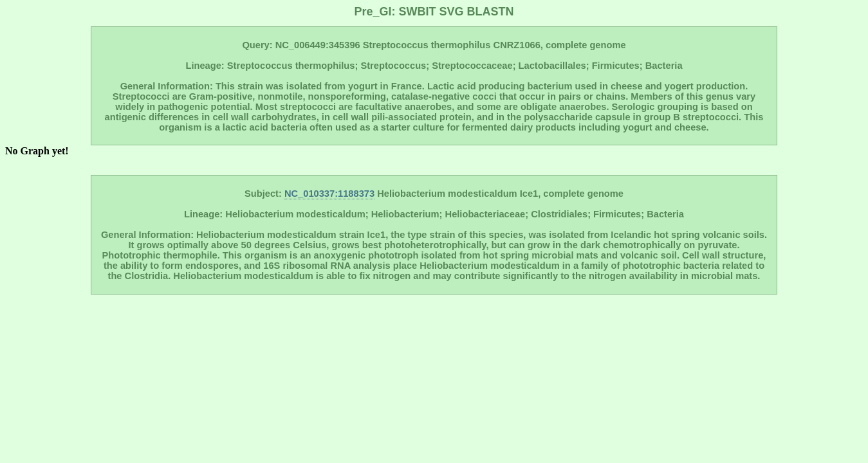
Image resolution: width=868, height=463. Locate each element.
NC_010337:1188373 (329, 194)
